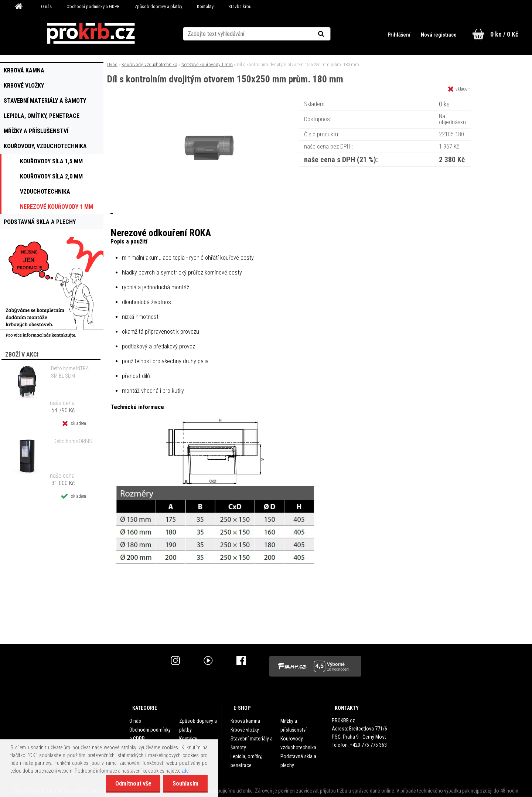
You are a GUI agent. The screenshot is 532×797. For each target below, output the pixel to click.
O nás (46, 6)
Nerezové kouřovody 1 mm (207, 64)
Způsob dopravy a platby (158, 6)
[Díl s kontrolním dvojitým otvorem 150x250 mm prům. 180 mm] (210, 101)
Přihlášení (400, 35)
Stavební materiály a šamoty (252, 743)
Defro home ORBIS (73, 441)
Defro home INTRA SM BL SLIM (70, 372)
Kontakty (205, 6)
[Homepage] (21, 7)
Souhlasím (185, 784)
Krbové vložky (245, 730)
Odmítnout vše (133, 784)
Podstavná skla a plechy (298, 761)
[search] (330, 34)
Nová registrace (439, 35)
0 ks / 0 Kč (504, 34)
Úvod (112, 64)
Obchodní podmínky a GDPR (93, 6)
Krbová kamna (245, 721)
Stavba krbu (240, 6)
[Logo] (91, 34)
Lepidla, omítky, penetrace (246, 761)
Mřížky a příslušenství (294, 725)
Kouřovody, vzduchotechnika (149, 64)
